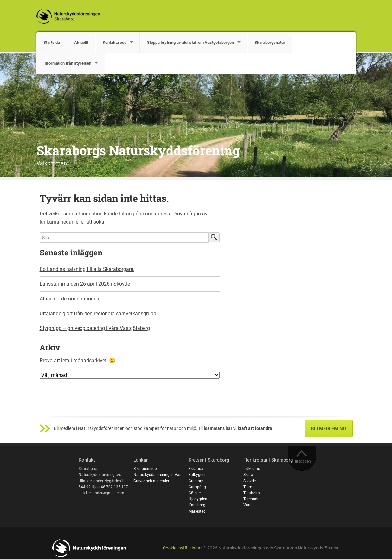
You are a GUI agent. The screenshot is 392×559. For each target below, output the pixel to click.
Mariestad (197, 511)
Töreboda (251, 499)
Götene (195, 493)
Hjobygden (198, 499)
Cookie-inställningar (182, 548)
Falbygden (198, 475)
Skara (248, 475)
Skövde (250, 481)
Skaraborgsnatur (270, 42)
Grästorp (196, 481)
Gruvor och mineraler (151, 481)
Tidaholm (252, 493)
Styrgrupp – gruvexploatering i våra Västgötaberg (95, 328)
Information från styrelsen (67, 63)
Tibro (248, 487)
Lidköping (252, 469)
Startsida (52, 42)
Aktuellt (81, 42)
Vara (247, 505)
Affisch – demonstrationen (69, 299)
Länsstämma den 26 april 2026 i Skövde (85, 284)
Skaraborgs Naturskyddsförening (138, 150)
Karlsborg (197, 505)
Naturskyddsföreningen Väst (158, 475)
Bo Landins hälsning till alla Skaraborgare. (87, 269)
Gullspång (197, 487)
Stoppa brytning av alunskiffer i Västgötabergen (190, 42)
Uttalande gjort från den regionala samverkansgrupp (98, 314)
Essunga (196, 469)
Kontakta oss (115, 42)
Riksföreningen (146, 469)
